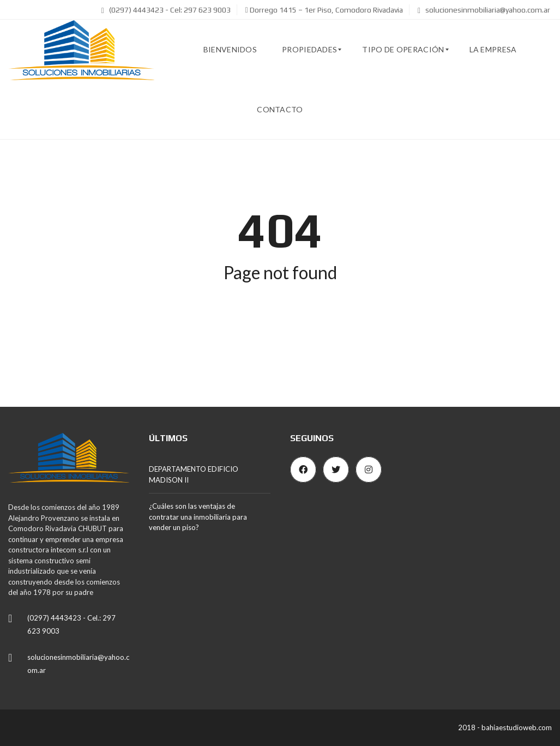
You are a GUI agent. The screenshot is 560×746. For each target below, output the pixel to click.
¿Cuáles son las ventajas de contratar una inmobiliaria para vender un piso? (198, 517)
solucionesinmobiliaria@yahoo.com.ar (484, 10)
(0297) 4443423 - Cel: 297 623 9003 (166, 10)
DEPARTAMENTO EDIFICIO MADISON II (194, 474)
